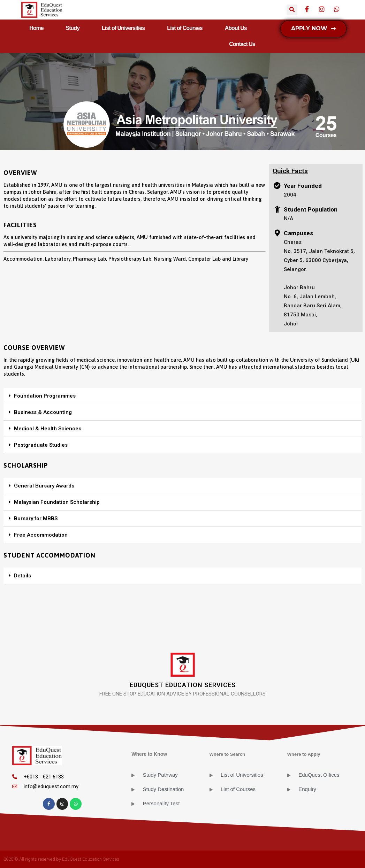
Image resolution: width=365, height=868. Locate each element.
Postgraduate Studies (41, 445)
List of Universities (123, 28)
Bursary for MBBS (36, 519)
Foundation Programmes (45, 396)
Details (22, 576)
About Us (236, 28)
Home (36, 28)
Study (73, 28)
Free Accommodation (41, 535)
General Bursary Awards (44, 486)
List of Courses (185, 28)
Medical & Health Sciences (48, 429)
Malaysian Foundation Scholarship (57, 502)
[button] (313, 29)
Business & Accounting (43, 412)
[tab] (182, 396)
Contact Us (242, 44)
